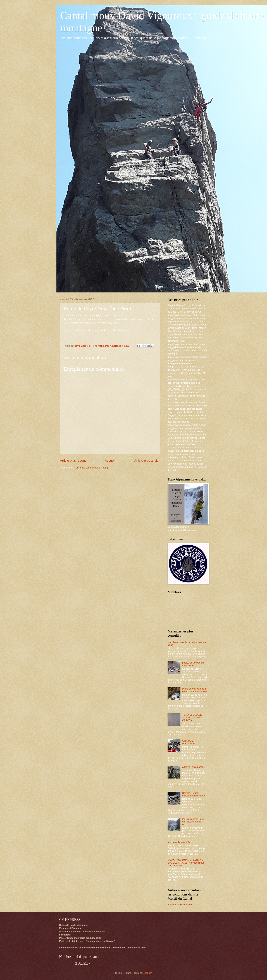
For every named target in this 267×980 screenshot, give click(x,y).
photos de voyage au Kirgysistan (193, 664)
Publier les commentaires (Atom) (91, 468)
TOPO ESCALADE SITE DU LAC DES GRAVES (192, 718)
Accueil (110, 461)
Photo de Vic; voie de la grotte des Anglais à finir (195, 690)
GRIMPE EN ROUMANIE (189, 742)
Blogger (148, 973)
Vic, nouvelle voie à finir (180, 842)
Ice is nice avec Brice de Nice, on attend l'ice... (193, 822)
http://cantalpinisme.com (180, 905)
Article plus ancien (147, 461)
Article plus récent (73, 461)
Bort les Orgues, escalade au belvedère (194, 794)
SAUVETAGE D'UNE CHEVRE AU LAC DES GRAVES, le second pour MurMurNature (186, 863)
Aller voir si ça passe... (194, 767)
